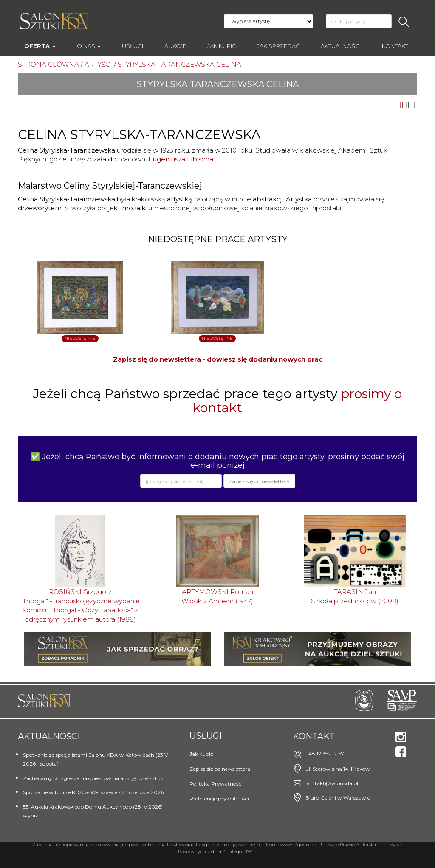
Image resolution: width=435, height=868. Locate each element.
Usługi (133, 46)
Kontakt (395, 46)
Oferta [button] (40, 46)
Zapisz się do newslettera (220, 769)
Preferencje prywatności (219, 799)
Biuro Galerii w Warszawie (338, 798)
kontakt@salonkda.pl (332, 783)
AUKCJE (175, 46)
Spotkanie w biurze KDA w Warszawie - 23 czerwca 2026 (93, 792)
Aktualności (341, 46)
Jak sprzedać (278, 46)
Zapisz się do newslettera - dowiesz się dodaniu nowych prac (218, 359)
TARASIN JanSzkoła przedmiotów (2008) (355, 596)
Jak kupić (222, 46)
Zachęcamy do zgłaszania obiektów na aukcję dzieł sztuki (94, 778)
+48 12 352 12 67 (325, 753)
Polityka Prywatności (216, 784)
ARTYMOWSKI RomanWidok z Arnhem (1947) (217, 596)
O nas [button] (89, 46)
